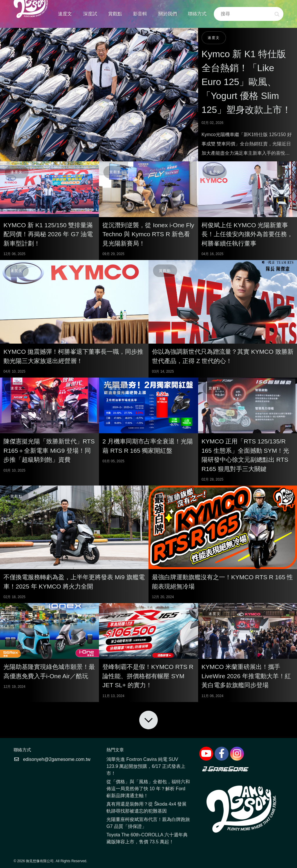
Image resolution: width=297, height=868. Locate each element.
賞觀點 (115, 14)
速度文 (65, 14)
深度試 (90, 14)
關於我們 (168, 14)
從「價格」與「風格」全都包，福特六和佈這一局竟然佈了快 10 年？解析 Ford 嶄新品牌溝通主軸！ (148, 789)
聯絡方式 (197, 14)
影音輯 (140, 14)
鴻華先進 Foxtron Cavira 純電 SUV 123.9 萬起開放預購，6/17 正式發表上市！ (146, 766)
